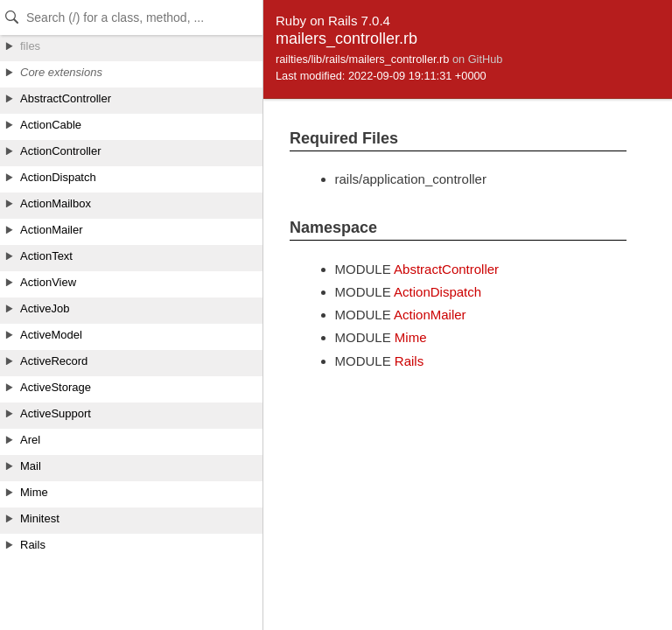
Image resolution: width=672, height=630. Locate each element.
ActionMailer (430, 315)
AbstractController (446, 269)
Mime (411, 337)
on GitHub (477, 59)
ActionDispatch (437, 292)
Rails (409, 361)
